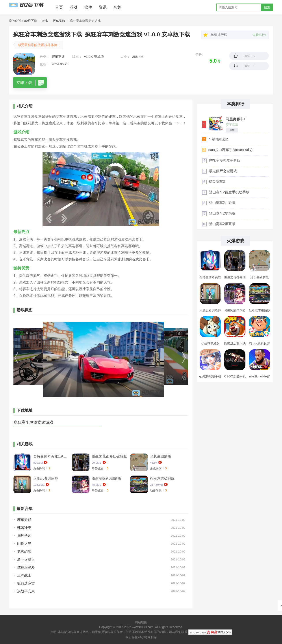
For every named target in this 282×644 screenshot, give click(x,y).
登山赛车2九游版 (222, 203)
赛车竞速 (59, 21)
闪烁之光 (24, 544)
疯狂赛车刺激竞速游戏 (33, 422)
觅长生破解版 (161, 456)
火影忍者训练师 (46, 478)
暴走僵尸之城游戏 (223, 171)
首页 (59, 7)
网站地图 (141, 622)
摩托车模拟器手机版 (225, 160)
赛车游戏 (24, 520)
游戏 (74, 7)
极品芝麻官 (26, 583)
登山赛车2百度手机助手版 (229, 192)
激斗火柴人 (26, 559)
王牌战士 (24, 575)
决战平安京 (26, 591)
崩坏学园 (24, 536)
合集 (117, 7)
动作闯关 (156, 490)
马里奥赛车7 (236, 119)
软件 (88, 7)
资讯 (103, 7)
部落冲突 (24, 528)
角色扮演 (39, 468)
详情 (232, 130)
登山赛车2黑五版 (222, 224)
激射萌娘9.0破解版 (106, 478)
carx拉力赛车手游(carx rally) (231, 150)
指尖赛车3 (217, 182)
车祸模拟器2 (218, 139)
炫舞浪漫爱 (26, 567)
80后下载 (31, 21)
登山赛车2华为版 (222, 213)
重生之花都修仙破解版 (109, 456)
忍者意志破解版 (162, 478)
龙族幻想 (24, 552)
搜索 (267, 7)
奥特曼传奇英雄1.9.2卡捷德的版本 (51, 456)
